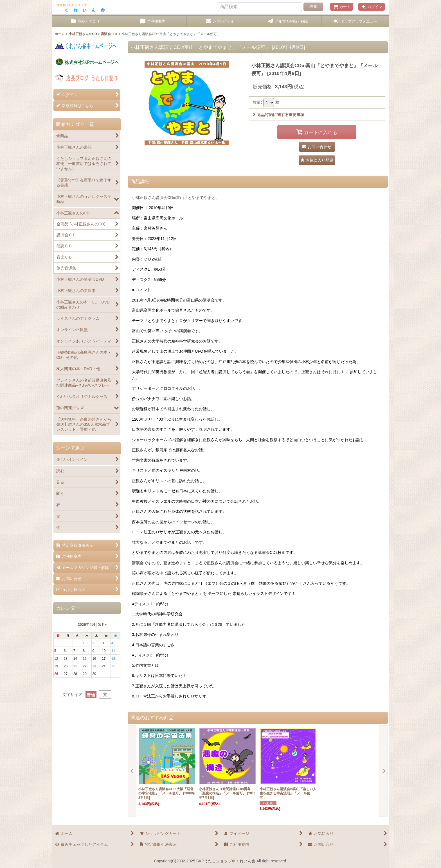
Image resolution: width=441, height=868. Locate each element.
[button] (355, 21)
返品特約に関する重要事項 (279, 115)
